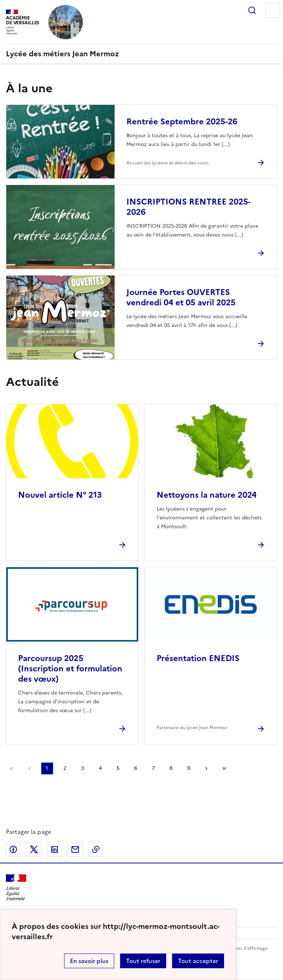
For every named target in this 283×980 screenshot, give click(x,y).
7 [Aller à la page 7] (153, 768)
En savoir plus (89, 961)
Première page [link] (12, 768)
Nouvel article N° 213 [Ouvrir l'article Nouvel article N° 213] (60, 495)
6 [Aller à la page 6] (136, 768)
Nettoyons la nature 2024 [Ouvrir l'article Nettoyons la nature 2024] (207, 495)
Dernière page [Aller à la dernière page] (224, 768)
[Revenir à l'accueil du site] (16, 887)
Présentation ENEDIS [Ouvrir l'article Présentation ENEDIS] (198, 658)
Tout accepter (198, 961)
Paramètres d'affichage (243, 948)
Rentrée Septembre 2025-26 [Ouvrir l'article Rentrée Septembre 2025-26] (182, 122)
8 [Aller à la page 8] (171, 768)
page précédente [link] (29, 768)
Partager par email (75, 849)
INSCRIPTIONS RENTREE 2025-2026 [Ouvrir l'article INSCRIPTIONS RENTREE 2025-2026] (188, 207)
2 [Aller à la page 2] (65, 768)
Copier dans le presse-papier (96, 849)
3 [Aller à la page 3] (83, 768)
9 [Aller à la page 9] (189, 768)
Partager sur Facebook (13, 849)
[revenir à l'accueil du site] (141, 54)
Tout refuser (143, 961)
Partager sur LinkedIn (55, 849)
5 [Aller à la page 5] (118, 768)
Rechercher (252, 10)
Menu (273, 10)
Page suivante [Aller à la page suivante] (206, 768)
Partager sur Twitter (34, 849)
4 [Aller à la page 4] (100, 768)
